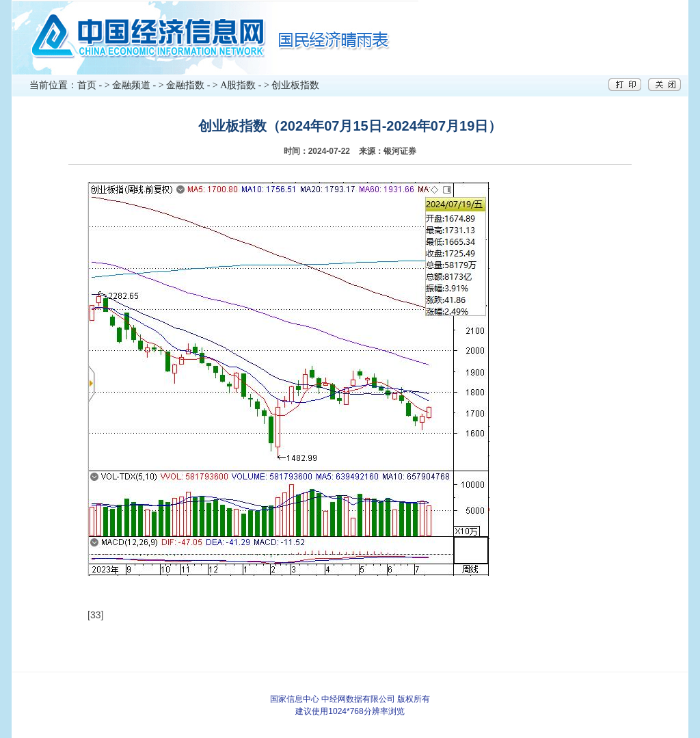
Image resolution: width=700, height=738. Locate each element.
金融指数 (185, 85)
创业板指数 (295, 85)
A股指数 (238, 85)
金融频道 (131, 85)
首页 (87, 85)
